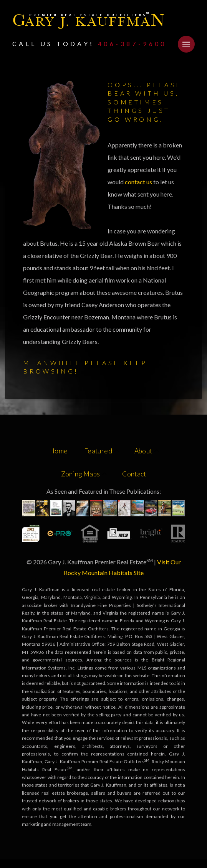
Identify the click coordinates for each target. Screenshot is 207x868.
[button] (186, 44)
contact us (139, 182)
